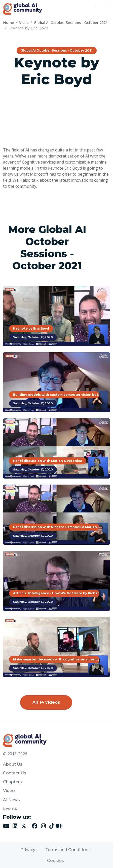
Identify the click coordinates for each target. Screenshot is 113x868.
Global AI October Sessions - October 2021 (71, 23)
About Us (13, 764)
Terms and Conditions (68, 850)
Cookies (55, 861)
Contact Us (15, 773)
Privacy (28, 850)
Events (10, 808)
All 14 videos (46, 702)
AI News (11, 800)
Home (8, 23)
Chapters (12, 782)
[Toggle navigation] (103, 7)
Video (24, 23)
